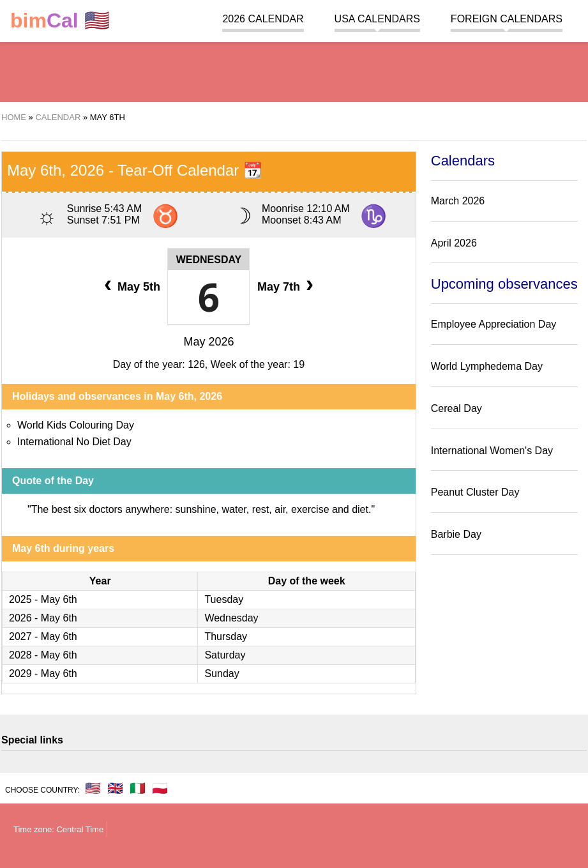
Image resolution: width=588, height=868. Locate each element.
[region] (294, 70)
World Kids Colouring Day (76, 425)
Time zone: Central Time (58, 829)
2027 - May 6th (43, 636)
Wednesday (209, 260)
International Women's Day (492, 451)
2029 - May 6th (43, 674)
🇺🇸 (60, 21)
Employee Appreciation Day (494, 324)
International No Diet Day (74, 442)
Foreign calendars (507, 19)
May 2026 (208, 342)
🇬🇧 (115, 788)
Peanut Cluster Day (475, 492)
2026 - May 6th (43, 618)
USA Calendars (377, 19)
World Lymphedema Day (487, 366)
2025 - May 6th (43, 599)
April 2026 (454, 243)
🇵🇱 (160, 788)
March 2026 (458, 201)
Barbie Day (456, 534)
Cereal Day (456, 408)
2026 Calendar (263, 19)
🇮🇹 (138, 788)
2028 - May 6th (43, 655)
